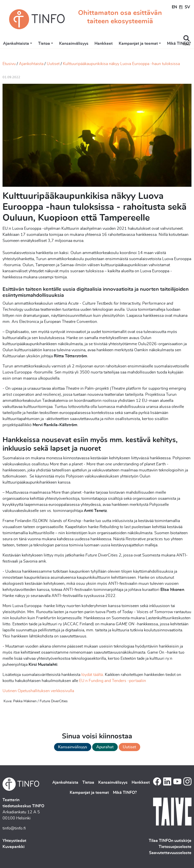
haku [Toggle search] (186, 44)
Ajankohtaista (16, 44)
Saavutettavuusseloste (170, 853)
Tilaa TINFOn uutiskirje (170, 841)
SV (187, 7)
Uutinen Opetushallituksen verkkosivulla (38, 691)
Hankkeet (104, 44)
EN (174, 7)
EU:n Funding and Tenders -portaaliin (113, 681)
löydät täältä (92, 675)
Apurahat (105, 747)
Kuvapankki (14, 847)
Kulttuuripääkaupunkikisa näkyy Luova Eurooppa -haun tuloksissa (121, 64)
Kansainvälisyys (74, 44)
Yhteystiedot (14, 841)
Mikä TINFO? (179, 44)
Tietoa (44, 44)
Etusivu (9, 64)
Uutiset (53, 64)
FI (181, 7)
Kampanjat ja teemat (138, 44)
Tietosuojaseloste (175, 847)
